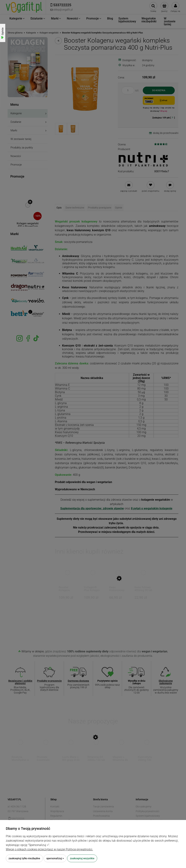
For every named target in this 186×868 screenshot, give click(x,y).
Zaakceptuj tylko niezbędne (24, 858)
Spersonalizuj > (55, 858)
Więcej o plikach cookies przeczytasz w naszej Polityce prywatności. (49, 849)
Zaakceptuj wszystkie (82, 858)
